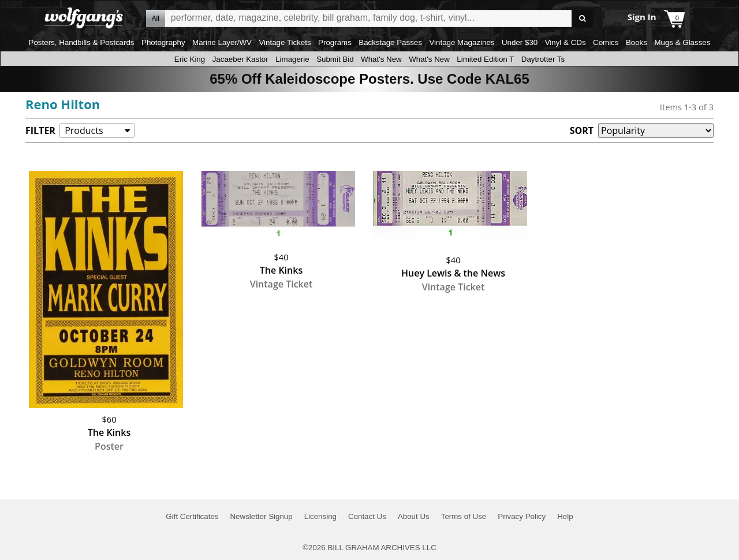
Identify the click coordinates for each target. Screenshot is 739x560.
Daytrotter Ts (543, 59)
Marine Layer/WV (222, 42)
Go (582, 19)
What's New (381, 59)
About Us (414, 516)
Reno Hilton (63, 104)
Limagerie (292, 59)
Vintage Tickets (285, 42)
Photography (163, 42)
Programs (335, 42)
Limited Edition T (485, 59)
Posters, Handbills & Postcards (82, 42)
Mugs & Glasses (682, 42)
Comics (606, 42)
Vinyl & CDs (566, 42)
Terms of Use (464, 516)
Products (84, 130)
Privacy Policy (522, 516)
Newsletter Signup (261, 516)
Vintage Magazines (462, 42)
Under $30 (520, 42)
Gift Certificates (192, 516)
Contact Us (367, 516)
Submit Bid (335, 59)
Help (565, 516)
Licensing (320, 516)
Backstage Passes (390, 42)
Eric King (190, 59)
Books (637, 42)
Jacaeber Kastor (240, 59)
